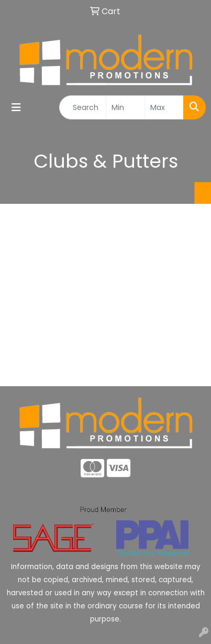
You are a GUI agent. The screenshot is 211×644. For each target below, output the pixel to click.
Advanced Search (106, 370)
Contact (105, 347)
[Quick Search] (83, 107)
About (105, 324)
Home (105, 301)
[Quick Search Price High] (164, 107)
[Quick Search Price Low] (125, 107)
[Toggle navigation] (16, 107)
